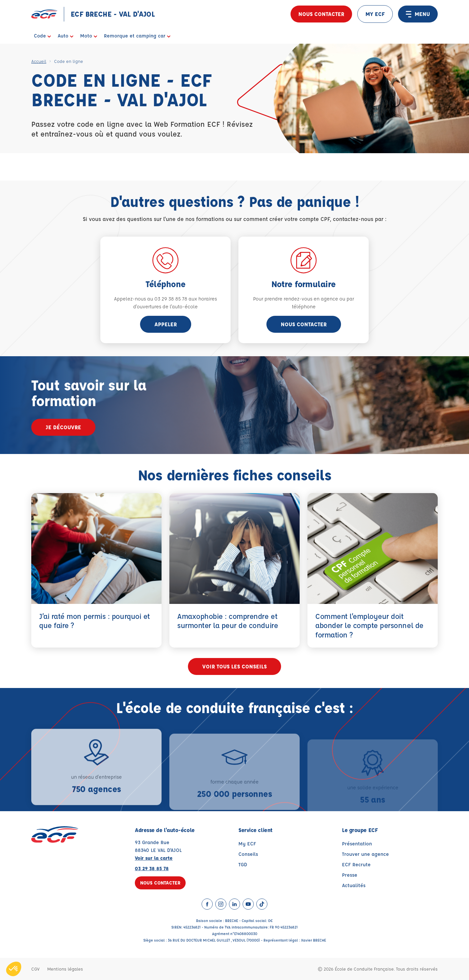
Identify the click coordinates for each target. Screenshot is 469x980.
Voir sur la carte (154, 858)
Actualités (354, 885)
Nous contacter (321, 14)
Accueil (39, 61)
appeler (166, 324)
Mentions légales (65, 969)
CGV (35, 969)
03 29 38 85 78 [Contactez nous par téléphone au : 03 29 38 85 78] (152, 868)
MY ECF (375, 14)
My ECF (247, 844)
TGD (243, 864)
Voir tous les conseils (234, 666)
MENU (418, 14)
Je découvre (63, 427)
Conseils (248, 854)
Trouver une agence (365, 854)
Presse (350, 875)
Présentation (357, 844)
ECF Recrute (356, 864)
